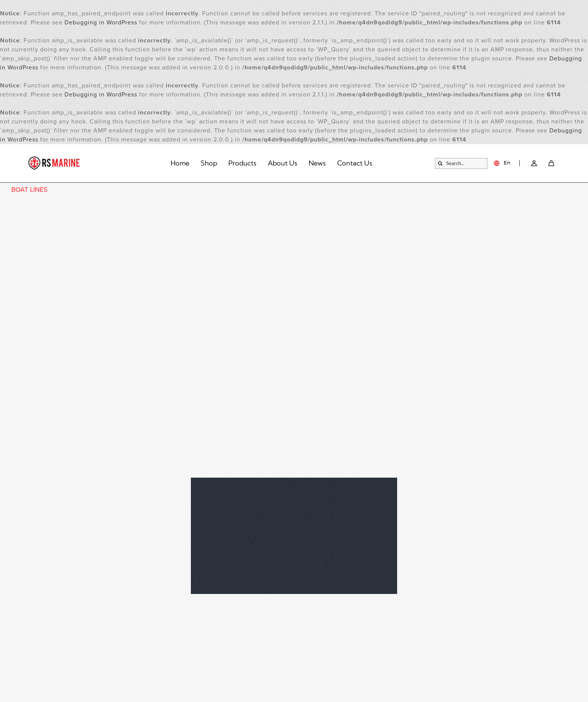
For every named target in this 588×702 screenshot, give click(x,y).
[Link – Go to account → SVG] (534, 163)
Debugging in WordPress (101, 23)
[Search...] (461, 163)
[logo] (54, 159)
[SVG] (551, 163)
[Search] (440, 163)
